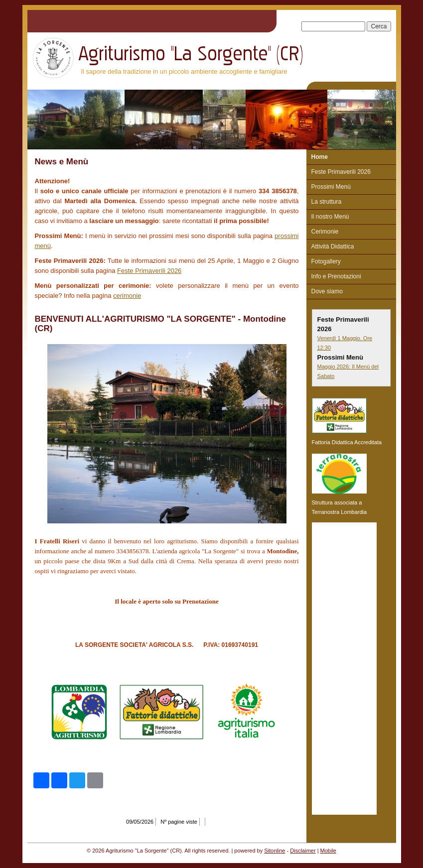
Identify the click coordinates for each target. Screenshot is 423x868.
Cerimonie (325, 232)
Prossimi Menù (331, 187)
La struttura (327, 202)
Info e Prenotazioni (336, 276)
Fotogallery (326, 261)
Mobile (328, 851)
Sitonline (275, 851)
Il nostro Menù (330, 217)
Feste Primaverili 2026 (149, 271)
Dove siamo (327, 291)
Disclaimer (303, 851)
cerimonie (127, 296)
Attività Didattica (333, 247)
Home (320, 157)
